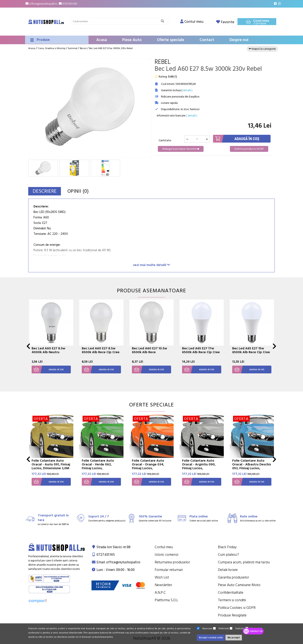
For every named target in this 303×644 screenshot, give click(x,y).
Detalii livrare (228, 570)
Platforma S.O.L (166, 600)
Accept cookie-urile (211, 638)
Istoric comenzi (166, 555)
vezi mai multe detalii (151, 265)
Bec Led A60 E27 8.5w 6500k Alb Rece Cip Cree (101, 350)
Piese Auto (132, 40)
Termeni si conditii (232, 600)
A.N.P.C (160, 593)
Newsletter (163, 585)
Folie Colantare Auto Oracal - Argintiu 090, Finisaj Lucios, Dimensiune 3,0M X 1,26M (202, 466)
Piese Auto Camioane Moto (239, 585)
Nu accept (234, 638)
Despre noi (239, 40)
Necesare (205, 629)
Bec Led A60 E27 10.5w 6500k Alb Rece (149, 350)
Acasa (102, 40)
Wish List (162, 577)
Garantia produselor (233, 577)
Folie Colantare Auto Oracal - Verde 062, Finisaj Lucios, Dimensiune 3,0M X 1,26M (101, 466)
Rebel (163, 62)
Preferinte (221, 629)
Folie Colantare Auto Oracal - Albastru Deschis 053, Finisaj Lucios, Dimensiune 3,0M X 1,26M (252, 466)
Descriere (46, 191)
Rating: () (166, 77)
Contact (207, 40)
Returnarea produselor (172, 562)
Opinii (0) (81, 191)
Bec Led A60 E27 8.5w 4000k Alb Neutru (48, 350)
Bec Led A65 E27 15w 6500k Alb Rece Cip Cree (251, 350)
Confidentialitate (231, 593)
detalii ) (188, 90)
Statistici (237, 629)
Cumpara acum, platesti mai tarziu (244, 562)
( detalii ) (192, 116)
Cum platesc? (228, 555)
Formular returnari (169, 570)
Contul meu (164, 547)
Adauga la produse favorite (181, 149)
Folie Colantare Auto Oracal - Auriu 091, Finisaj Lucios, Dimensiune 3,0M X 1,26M (51, 466)
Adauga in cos (48, 369)
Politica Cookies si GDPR (237, 608)
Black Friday (227, 547)
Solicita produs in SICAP (249, 149)
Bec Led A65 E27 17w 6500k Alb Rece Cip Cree (201, 350)
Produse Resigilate (232, 615)
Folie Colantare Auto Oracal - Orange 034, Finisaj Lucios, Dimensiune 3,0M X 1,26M (151, 466)
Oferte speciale (171, 40)
